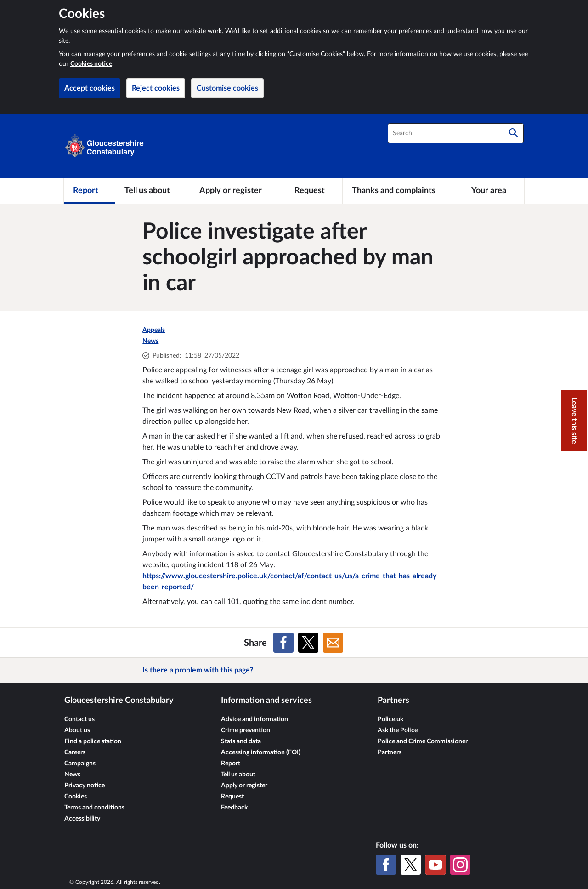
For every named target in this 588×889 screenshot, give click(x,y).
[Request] (314, 191)
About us (77, 730)
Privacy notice (85, 786)
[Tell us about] (153, 191)
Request (232, 797)
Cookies (76, 797)
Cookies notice (91, 64)
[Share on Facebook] (283, 643)
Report (231, 764)
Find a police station (93, 741)
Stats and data (241, 741)
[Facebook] (386, 865)
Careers (75, 752)
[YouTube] (435, 865)
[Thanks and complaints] (402, 191)
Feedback (234, 808)
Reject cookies (156, 88)
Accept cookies (90, 88)
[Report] (89, 191)
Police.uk (390, 719)
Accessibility (82, 819)
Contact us (79, 719)
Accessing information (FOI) (261, 752)
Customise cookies (227, 88)
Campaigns (80, 764)
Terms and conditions (94, 808)
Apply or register (244, 786)
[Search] (514, 133)
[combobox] (456, 133)
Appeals (154, 330)
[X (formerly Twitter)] (411, 865)
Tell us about (238, 775)
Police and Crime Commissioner (423, 741)
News (150, 341)
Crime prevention (246, 730)
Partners (390, 752)
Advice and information (254, 719)
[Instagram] (460, 865)
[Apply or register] (237, 191)
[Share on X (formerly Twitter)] (308, 643)
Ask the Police (398, 730)
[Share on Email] (333, 643)
